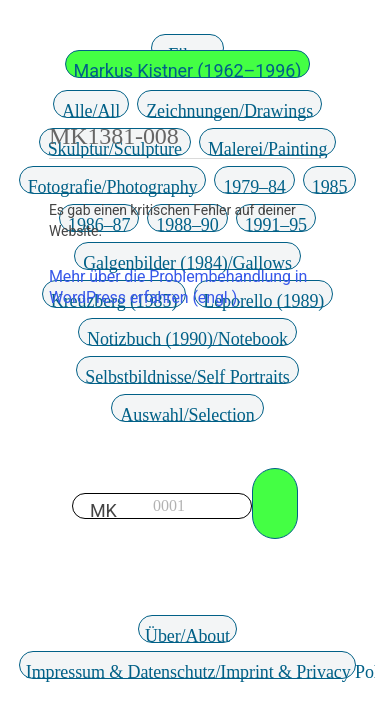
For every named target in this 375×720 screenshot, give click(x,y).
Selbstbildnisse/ (187, 375)
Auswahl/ (187, 413)
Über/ (187, 634)
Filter (187, 53)
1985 (330, 185)
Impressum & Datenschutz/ (191, 670)
